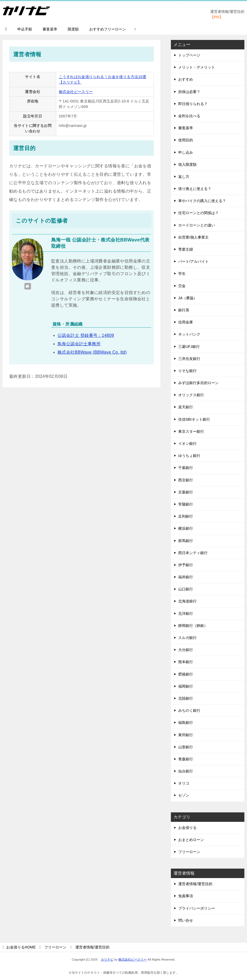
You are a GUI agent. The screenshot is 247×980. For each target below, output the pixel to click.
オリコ (184, 783)
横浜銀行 (186, 528)
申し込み (186, 152)
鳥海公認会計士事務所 (79, 344)
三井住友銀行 (189, 359)
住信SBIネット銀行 (194, 419)
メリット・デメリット (197, 67)
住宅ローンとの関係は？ (198, 213)
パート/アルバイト (193, 261)
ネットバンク (189, 334)
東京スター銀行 (191, 431)
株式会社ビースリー (76, 92)
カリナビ (107, 959)
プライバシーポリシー (197, 908)
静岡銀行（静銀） (193, 626)
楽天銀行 (186, 407)
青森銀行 (186, 759)
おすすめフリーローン (108, 29)
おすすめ (186, 79)
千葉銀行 (186, 468)
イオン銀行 (187, 443)
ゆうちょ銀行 (189, 456)
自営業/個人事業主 (193, 237)
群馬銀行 (186, 541)
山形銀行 (186, 747)
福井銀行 (186, 577)
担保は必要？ (189, 92)
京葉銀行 (186, 492)
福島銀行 (186, 723)
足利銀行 (186, 516)
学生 (182, 274)
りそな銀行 (187, 371)
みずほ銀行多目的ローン (198, 383)
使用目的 (186, 140)
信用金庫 (186, 322)
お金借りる (187, 828)
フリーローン (189, 852)
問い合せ (186, 920)
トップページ (189, 55)
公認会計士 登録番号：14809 (86, 335)
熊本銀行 (186, 662)
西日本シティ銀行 (193, 553)
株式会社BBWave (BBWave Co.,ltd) (92, 352)
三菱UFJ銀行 (189, 347)
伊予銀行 (186, 565)
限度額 (73, 29)
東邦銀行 (186, 735)
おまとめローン (191, 840)
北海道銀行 (187, 601)
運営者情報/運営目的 (195, 884)
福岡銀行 (186, 686)
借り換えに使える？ (195, 189)
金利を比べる (189, 116)
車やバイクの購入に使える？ (202, 201)
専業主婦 (186, 249)
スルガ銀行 (187, 638)
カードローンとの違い (197, 225)
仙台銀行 (186, 771)
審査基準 (50, 29)
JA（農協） (188, 298)
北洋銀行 (186, 613)
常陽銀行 (186, 504)
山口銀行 (186, 589)
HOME (21, 947)
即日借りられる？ (193, 104)
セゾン (184, 795)
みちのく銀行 (189, 710)
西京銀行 (186, 480)
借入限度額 (187, 164)
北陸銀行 (186, 698)
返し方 (184, 177)
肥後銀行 (186, 674)
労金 (182, 286)
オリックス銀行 (191, 395)
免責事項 (186, 896)
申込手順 (25, 29)
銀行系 (184, 310)
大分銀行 (186, 650)
